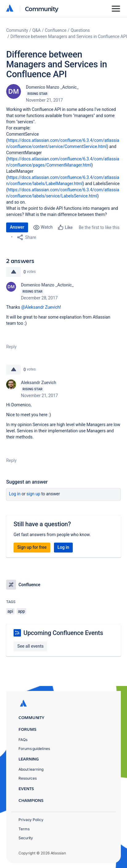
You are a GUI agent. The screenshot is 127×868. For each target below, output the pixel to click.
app (21, 611)
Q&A (37, 30)
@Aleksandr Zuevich (41, 307)
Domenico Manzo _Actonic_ (52, 87)
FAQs (23, 740)
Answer (17, 227)
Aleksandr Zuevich (39, 383)
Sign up (33, 494)
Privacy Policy (31, 820)
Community (42, 8)
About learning (31, 769)
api (10, 611)
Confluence (56, 30)
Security (26, 838)
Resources (28, 778)
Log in (15, 494)
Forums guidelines (34, 749)
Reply (11, 347)
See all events (30, 646)
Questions (80, 30)
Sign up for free (32, 547)
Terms (24, 829)
